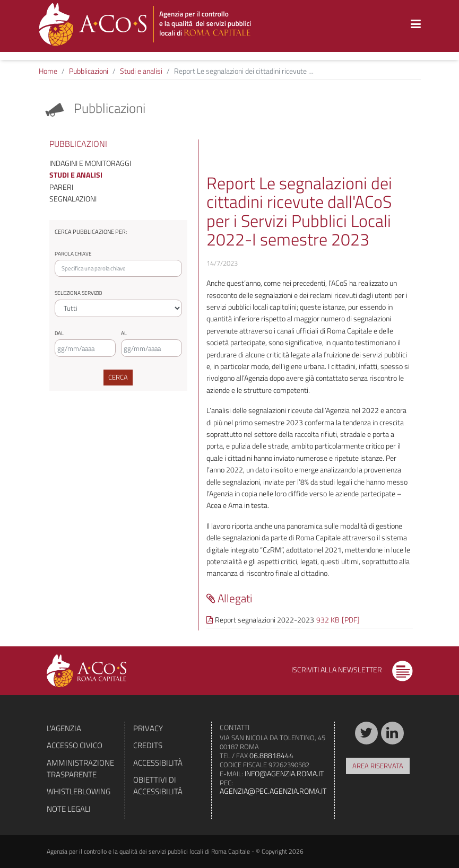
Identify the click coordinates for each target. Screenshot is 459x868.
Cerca (118, 377)
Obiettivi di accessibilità (158, 786)
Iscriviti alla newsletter (352, 669)
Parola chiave (73, 254)
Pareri (61, 187)
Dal (59, 333)
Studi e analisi (141, 71)
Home (48, 71)
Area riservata (378, 766)
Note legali (69, 809)
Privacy (148, 728)
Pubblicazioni (89, 71)
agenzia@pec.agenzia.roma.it (273, 791)
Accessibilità (158, 763)
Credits (148, 745)
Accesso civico (75, 745)
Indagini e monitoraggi (90, 163)
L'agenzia (64, 728)
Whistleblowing (79, 791)
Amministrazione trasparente (80, 769)
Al (124, 333)
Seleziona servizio (79, 293)
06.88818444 (271, 755)
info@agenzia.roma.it (284, 773)
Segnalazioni (73, 199)
